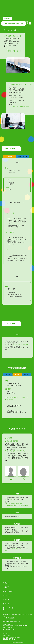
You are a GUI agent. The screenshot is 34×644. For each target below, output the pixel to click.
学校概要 (6, 587)
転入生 (17, 374)
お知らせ (6, 604)
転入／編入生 (23, 156)
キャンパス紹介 (8, 591)
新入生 (10, 156)
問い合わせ (7, 595)
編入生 (26, 374)
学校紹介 (6, 583)
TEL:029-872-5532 (9, 639)
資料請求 (6, 600)
